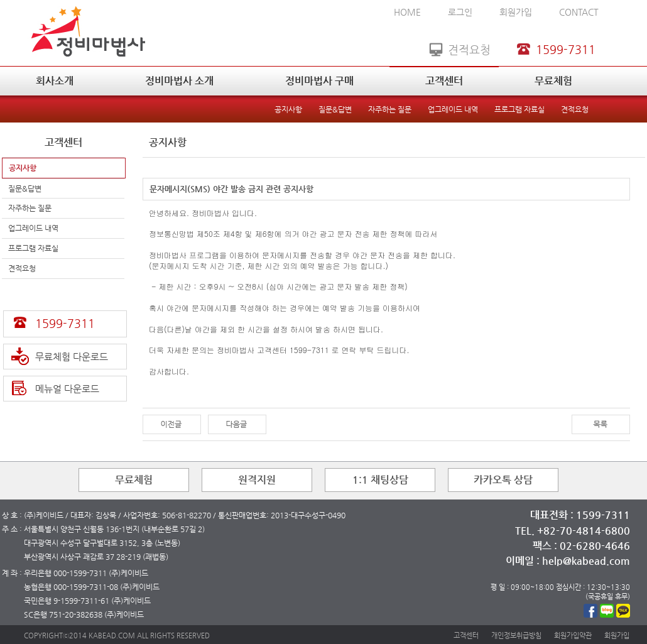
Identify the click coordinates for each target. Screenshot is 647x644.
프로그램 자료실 (519, 109)
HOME (407, 12)
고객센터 (444, 81)
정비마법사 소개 (179, 81)
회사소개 (55, 81)
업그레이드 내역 (453, 109)
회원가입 (516, 12)
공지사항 (288, 109)
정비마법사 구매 (319, 81)
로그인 (460, 12)
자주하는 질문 (390, 109)
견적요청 (575, 109)
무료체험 (553, 81)
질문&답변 (335, 109)
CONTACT (579, 12)
